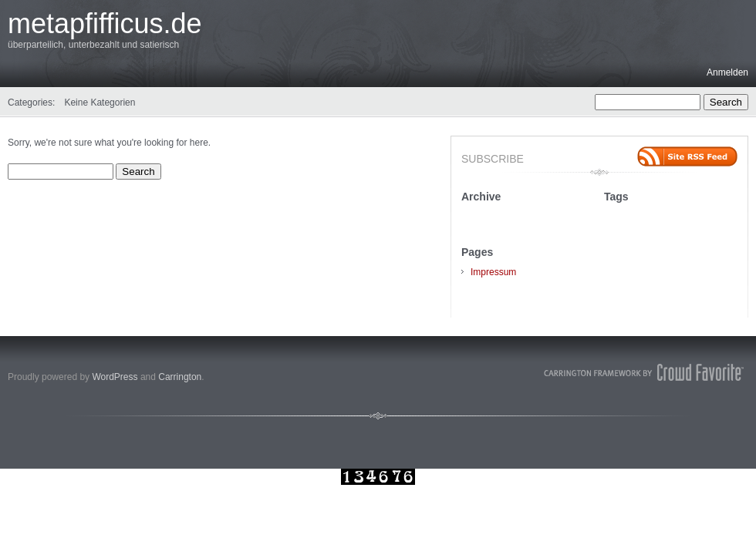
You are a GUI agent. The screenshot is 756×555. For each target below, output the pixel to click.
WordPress (115, 377)
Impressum (493, 272)
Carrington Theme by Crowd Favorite (644, 372)
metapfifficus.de (105, 24)
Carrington (180, 377)
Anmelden (727, 72)
